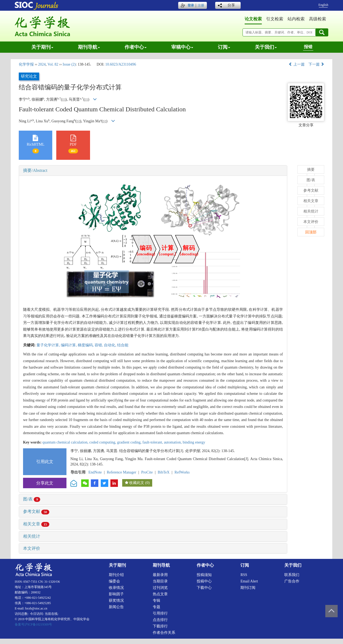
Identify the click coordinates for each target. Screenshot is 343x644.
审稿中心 (182, 47)
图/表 (32, 499)
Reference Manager (121, 472)
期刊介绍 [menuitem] (116, 575)
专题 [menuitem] (156, 607)
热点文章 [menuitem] (160, 594)
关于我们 (266, 47)
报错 (308, 47)
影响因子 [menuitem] (116, 594)
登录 (191, 5)
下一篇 (316, 64)
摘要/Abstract (35, 170)
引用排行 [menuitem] (160, 613)
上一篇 (297, 64)
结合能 (123, 345)
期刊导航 (89, 47)
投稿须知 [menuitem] (204, 575)
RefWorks (182, 472)
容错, (99, 345)
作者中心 (136, 47)
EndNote (95, 472)
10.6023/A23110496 (121, 64)
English (323, 5)
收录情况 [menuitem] (116, 588)
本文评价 (32, 548)
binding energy (194, 442)
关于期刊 (42, 47)
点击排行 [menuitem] (160, 620)
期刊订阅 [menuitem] (248, 588)
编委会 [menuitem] (114, 581)
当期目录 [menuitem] (160, 581)
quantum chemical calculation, (66, 442)
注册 (201, 5)
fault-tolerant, (153, 442)
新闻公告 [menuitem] (116, 607)
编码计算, (69, 345)
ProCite (147, 472)
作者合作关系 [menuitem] (164, 633)
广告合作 (292, 581)
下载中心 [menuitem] (204, 588)
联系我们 (292, 575)
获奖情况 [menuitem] (116, 601)
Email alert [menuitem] (249, 581)
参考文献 (36, 511)
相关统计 (32, 536)
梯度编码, (86, 345)
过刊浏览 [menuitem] (160, 588)
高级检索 (318, 19)
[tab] (153, 171)
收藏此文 (137, 483)
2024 (42, 64)
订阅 (224, 47)
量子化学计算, (49, 345)
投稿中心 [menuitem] (204, 581)
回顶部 (311, 232)
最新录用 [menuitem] (160, 575)
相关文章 (36, 524)
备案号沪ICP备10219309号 (33, 624)
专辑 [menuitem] (156, 601)
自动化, (111, 345)
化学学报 (26, 64)
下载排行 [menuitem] (160, 626)
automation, (173, 442)
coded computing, (103, 442)
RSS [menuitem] (244, 575)
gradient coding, (130, 442)
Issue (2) (69, 64)
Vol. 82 (53, 64)
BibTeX (164, 472)
